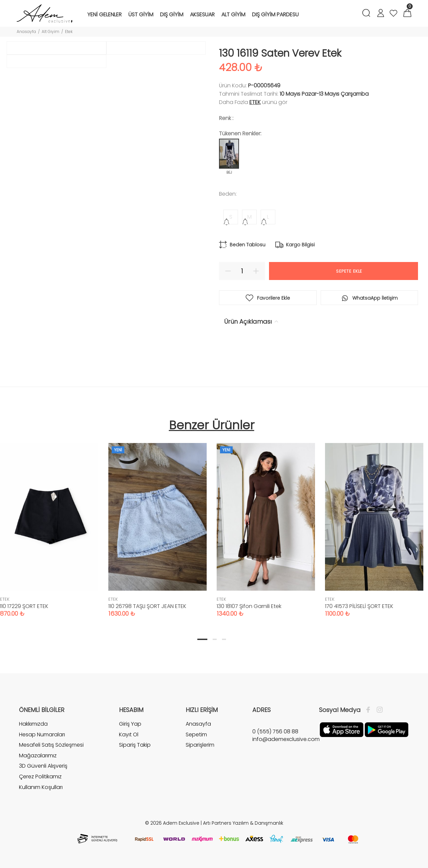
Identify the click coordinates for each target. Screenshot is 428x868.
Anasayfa (26, 31)
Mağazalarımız (38, 755)
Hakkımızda (33, 724)
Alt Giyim (50, 31)
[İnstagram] (378, 710)
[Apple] (341, 729)
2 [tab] (215, 639)
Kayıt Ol (129, 734)
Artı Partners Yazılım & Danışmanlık (243, 823)
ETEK (255, 102)
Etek (69, 31)
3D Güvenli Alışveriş (43, 766)
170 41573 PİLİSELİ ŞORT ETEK (359, 606)
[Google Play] (386, 729)
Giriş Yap (130, 724)
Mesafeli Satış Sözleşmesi (51, 745)
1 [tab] (202, 639)
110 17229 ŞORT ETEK (24, 606)
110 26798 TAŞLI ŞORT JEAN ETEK (147, 606)
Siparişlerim (200, 745)
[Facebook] (370, 710)
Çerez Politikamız (40, 776)
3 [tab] (224, 639)
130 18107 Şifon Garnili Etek (249, 606)
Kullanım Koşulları (41, 787)
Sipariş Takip (135, 745)
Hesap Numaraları (42, 734)
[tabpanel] (157, 523)
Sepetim (196, 734)
